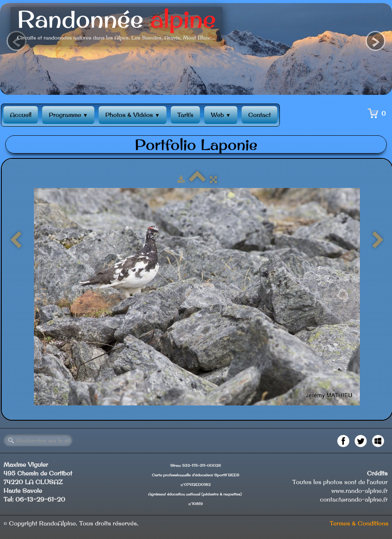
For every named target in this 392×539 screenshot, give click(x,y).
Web (221, 115)
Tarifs (185, 115)
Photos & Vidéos (132, 115)
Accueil (21, 115)
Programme (68, 115)
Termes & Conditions (359, 523)
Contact (259, 115)
